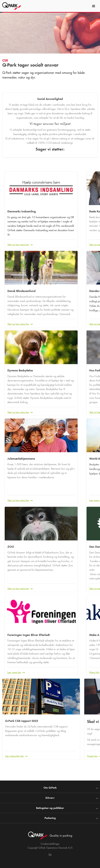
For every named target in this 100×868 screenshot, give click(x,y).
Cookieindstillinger (50, 844)
